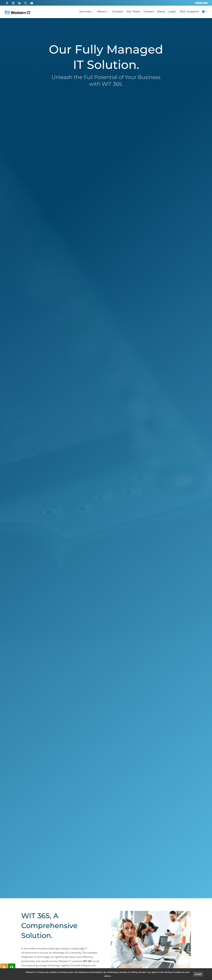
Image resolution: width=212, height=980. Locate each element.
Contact (118, 11)
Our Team (133, 11)
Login (172, 11)
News (161, 11)
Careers (149, 11)
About (102, 11)
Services (85, 11)
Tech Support (189, 11)
